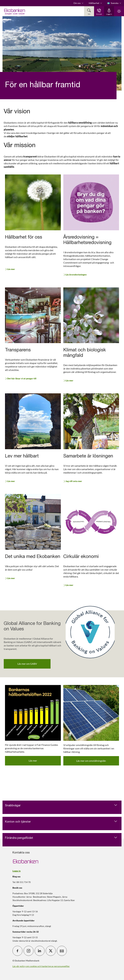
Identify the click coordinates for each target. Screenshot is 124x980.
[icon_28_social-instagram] (29, 951)
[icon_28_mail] (62, 951)
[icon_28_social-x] (51, 951)
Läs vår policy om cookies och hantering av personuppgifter (41, 966)
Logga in (17, 871)
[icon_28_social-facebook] (17, 951)
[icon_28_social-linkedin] (40, 951)
